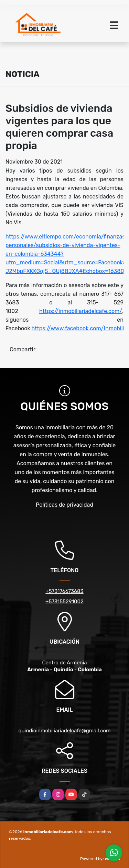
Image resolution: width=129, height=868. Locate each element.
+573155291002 (64, 602)
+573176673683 (64, 591)
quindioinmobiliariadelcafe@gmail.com (65, 731)
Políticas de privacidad (64, 505)
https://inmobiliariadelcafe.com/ (81, 311)
